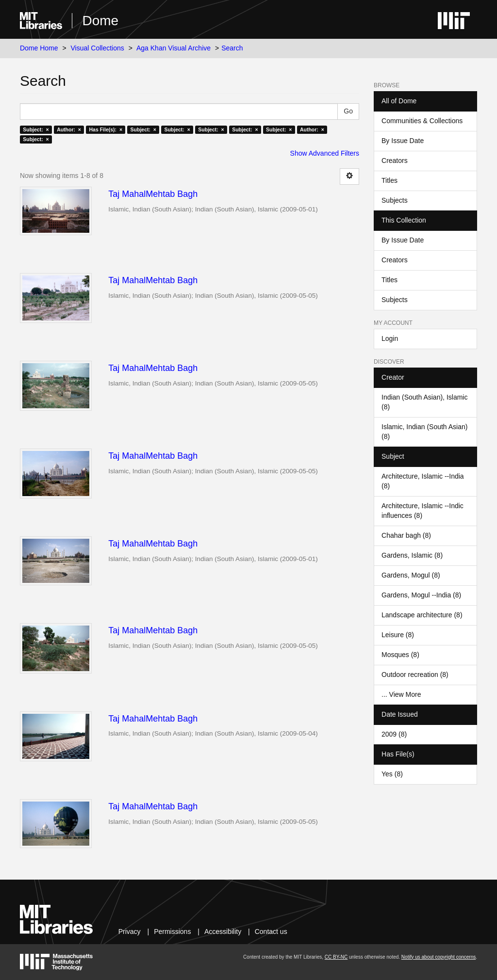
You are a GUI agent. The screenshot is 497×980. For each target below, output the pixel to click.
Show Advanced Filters (325, 153)
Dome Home (39, 48)
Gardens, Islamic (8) (412, 555)
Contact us (271, 932)
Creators (395, 161)
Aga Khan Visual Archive (174, 48)
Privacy (130, 932)
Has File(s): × (106, 129)
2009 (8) (394, 734)
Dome (100, 21)
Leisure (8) (398, 635)
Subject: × (36, 129)
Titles (389, 180)
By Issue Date (403, 141)
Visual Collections (98, 48)
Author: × (69, 129)
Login (390, 338)
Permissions (172, 932)
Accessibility (223, 932)
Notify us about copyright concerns (439, 957)
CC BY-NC (336, 957)
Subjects (395, 200)
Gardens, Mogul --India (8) (421, 595)
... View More (401, 694)
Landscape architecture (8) (422, 615)
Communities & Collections (422, 121)
